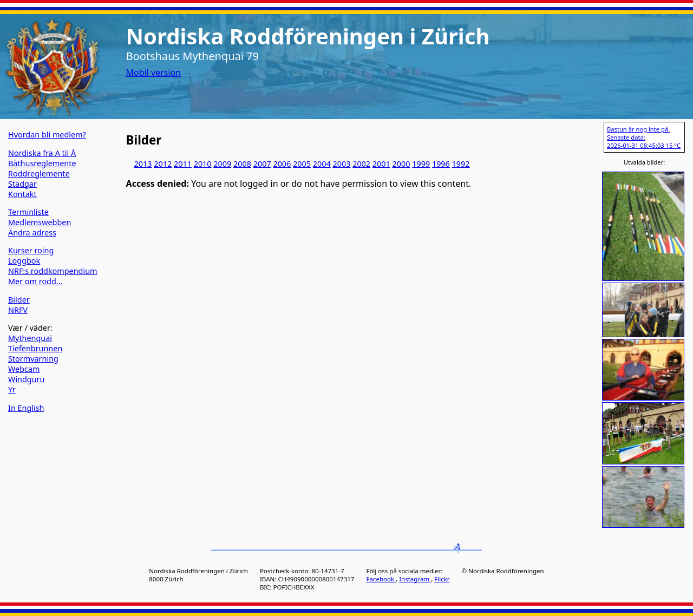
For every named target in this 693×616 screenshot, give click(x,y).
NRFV (18, 310)
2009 (222, 164)
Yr (12, 389)
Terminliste (28, 212)
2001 (381, 164)
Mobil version (154, 73)
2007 (262, 164)
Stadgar (22, 184)
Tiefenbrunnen (35, 348)
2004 (322, 164)
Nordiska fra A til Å (42, 153)
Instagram (415, 579)
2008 (242, 164)
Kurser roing (31, 250)
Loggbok (24, 261)
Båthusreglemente (42, 163)
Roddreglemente (39, 173)
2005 (302, 164)
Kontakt (22, 194)
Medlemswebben (40, 222)
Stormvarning (33, 359)
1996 (441, 164)
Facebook (381, 579)
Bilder (19, 300)
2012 (163, 164)
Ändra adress (32, 232)
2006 (282, 164)
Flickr (442, 579)
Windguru (26, 379)
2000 (401, 164)
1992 (461, 164)
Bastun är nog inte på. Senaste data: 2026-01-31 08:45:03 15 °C (644, 137)
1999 (421, 164)
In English (26, 408)
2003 (341, 164)
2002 (361, 164)
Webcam (24, 369)
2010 (203, 164)
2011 (183, 164)
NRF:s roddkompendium (53, 271)
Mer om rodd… (35, 281)
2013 (143, 164)
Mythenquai (30, 338)
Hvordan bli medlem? (47, 135)
